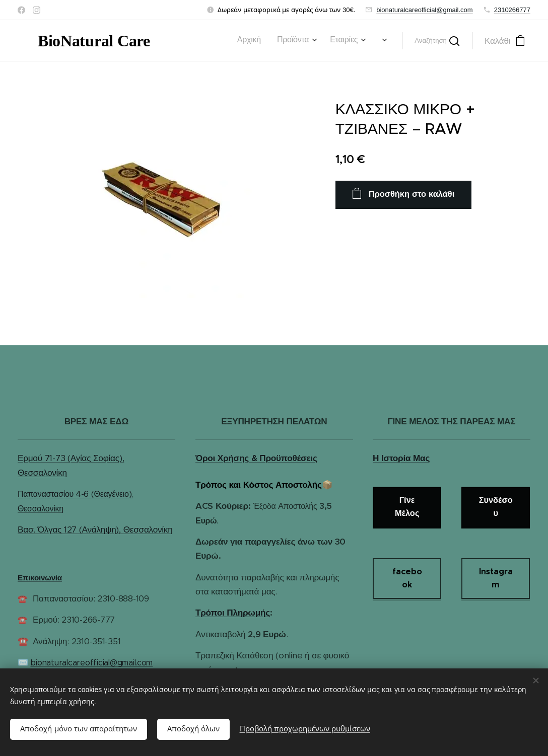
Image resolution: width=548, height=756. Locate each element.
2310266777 (512, 10)
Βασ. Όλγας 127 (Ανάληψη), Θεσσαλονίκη (95, 530)
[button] (437, 41)
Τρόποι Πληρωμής (233, 613)
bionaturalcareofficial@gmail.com (424, 10)
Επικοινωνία (40, 578)
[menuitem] (179, 41)
